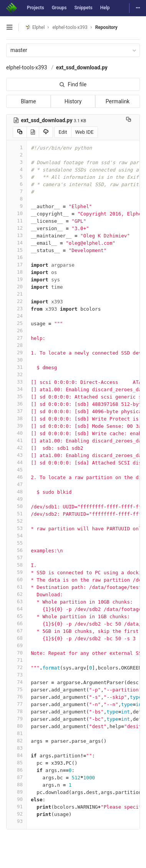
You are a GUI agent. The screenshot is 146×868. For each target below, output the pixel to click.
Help (105, 8)
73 (17, 675)
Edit (63, 132)
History (73, 101)
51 (17, 514)
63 (17, 601)
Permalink (118, 101)
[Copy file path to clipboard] (129, 120)
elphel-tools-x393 (27, 67)
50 (17, 506)
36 (17, 404)
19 (17, 279)
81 (17, 733)
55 (17, 543)
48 (17, 492)
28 (17, 345)
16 (17, 257)
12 (17, 228)
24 (17, 316)
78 (17, 711)
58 (17, 565)
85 (17, 763)
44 (17, 462)
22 (17, 301)
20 (17, 287)
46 (17, 477)
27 (17, 338)
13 (17, 235)
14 (17, 243)
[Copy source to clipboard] (20, 132)
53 (17, 528)
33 (17, 382)
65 (17, 616)
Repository (106, 27)
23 (17, 309)
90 (17, 799)
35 (17, 396)
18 (17, 272)
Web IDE (85, 132)
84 (17, 755)
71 (17, 660)
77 (17, 704)
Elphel (35, 27)
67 (17, 631)
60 (17, 580)
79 (17, 719)
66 (17, 623)
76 (17, 697)
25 (17, 323)
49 (17, 499)
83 (17, 748)
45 (17, 470)
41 (17, 440)
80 (17, 726)
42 (17, 448)
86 (17, 770)
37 (17, 411)
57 (17, 558)
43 (17, 455)
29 (17, 352)
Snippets (83, 8)
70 (17, 653)
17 (17, 265)
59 (17, 572)
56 (17, 550)
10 (17, 213)
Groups (59, 8)
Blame (28, 101)
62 (17, 594)
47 (17, 484)
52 (17, 521)
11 (17, 221)
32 (17, 374)
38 (17, 418)
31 (17, 367)
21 (17, 294)
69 (17, 645)
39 (17, 426)
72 (17, 667)
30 (17, 360)
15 (17, 250)
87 (17, 777)
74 (17, 682)
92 (17, 814)
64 (17, 609)
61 (17, 587)
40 (17, 433)
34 (17, 389)
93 (17, 821)
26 (17, 331)
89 (17, 792)
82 (17, 741)
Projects (36, 8)
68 (17, 638)
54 (17, 536)
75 (17, 689)
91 (17, 807)
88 (17, 785)
